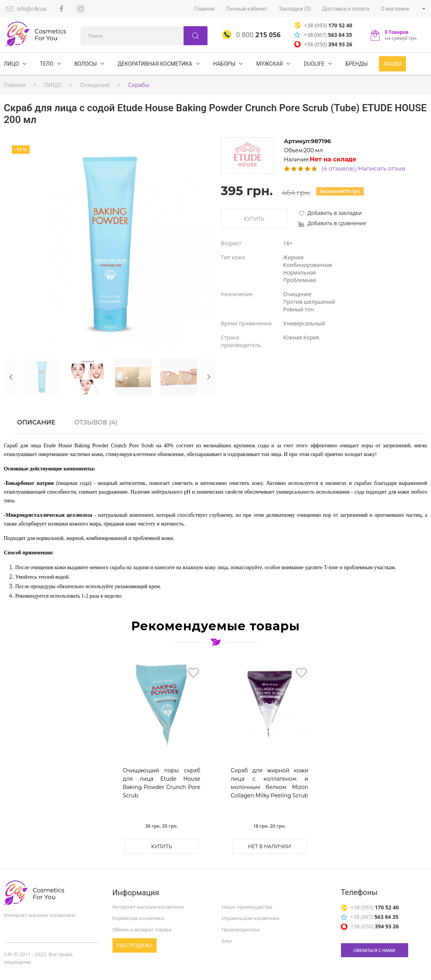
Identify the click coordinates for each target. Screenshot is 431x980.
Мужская (269, 64)
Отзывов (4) (96, 422)
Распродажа (135, 945)
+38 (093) (323, 25)
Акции (392, 64)
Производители (241, 930)
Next (208, 377)
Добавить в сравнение (333, 223)
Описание (36, 422)
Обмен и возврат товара (142, 930)
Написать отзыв (381, 168)
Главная (204, 9)
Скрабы (139, 85)
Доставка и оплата (346, 9)
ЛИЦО (11, 64)
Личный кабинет (247, 9)
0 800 (252, 35)
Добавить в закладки (330, 213)
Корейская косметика (138, 918)
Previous (11, 377)
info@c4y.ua (26, 9)
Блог (227, 941)
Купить (254, 219)
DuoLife (314, 64)
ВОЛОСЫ (86, 64)
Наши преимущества (247, 907)
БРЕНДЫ (357, 64)
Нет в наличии (270, 846)
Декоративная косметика (155, 64)
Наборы (224, 64)
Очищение (95, 85)
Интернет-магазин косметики (148, 907)
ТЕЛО (47, 64)
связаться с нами (374, 950)
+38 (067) (323, 35)
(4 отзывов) (338, 168)
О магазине (395, 9)
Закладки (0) (295, 9)
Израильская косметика (250, 918)
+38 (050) (323, 44)
